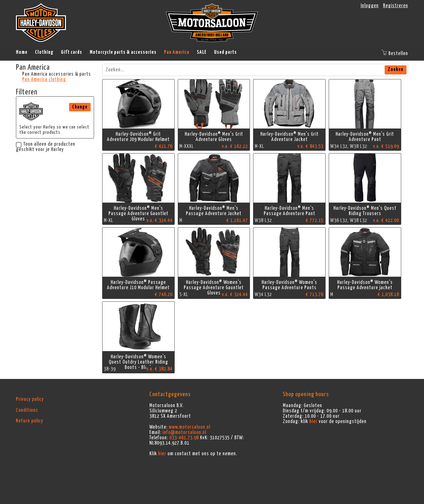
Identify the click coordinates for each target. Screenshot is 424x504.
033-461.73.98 (184, 438)
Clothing (44, 52)
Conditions (27, 410)
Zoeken (396, 69)
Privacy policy (30, 399)
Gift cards (72, 52)
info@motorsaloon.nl (184, 432)
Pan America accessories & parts (57, 74)
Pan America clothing (44, 79)
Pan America (177, 52)
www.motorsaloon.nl (190, 427)
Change (80, 107)
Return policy (30, 421)
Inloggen (370, 6)
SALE (202, 52)
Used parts (225, 52)
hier (162, 454)
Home (22, 52)
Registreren (396, 6)
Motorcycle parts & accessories (123, 52)
